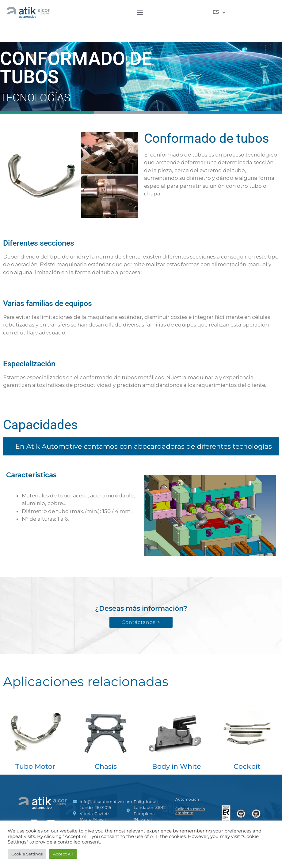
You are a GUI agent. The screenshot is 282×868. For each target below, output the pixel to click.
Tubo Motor (35, 766)
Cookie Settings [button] (27, 854)
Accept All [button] (63, 854)
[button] (140, 12)
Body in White (176, 766)
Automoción (187, 799)
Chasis (106, 766)
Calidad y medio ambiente (190, 811)
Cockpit (247, 766)
